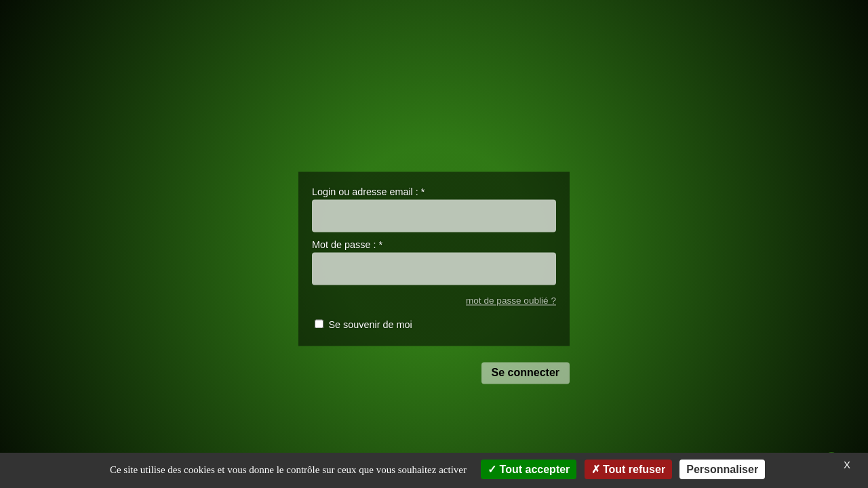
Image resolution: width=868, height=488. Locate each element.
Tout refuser (629, 469)
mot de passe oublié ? (511, 301)
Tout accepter (529, 469)
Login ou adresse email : (368, 192)
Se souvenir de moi (370, 325)
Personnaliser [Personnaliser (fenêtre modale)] (722, 469)
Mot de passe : (347, 245)
